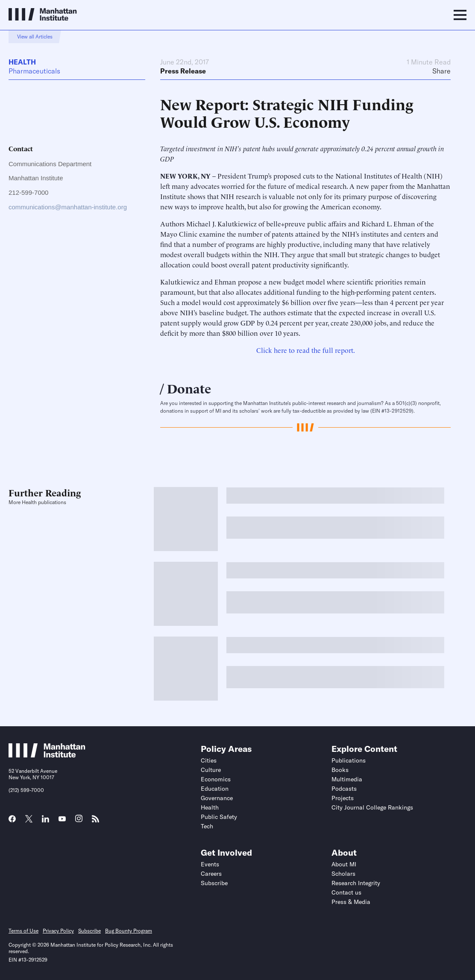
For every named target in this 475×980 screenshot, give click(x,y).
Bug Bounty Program (129, 931)
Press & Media (351, 902)
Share (441, 71)
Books (340, 770)
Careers (211, 874)
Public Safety (219, 817)
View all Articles (35, 37)
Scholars (343, 874)
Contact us (346, 892)
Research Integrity (356, 883)
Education (215, 789)
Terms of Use (23, 931)
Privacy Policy (58, 931)
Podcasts (344, 789)
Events (210, 864)
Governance (217, 798)
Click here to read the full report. (306, 350)
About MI (344, 864)
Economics (216, 779)
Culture (211, 770)
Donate (189, 388)
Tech (207, 826)
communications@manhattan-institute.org (68, 207)
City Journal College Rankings (372, 807)
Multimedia (347, 779)
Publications (349, 760)
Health (22, 62)
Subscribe (214, 883)
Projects (343, 798)
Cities (209, 760)
